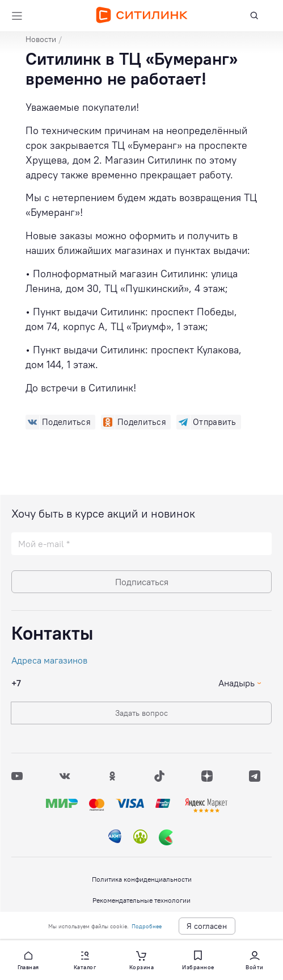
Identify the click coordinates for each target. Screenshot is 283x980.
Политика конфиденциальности (142, 879)
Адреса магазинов (49, 660)
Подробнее (147, 926)
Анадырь (236, 683)
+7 (16, 683)
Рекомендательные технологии (141, 900)
